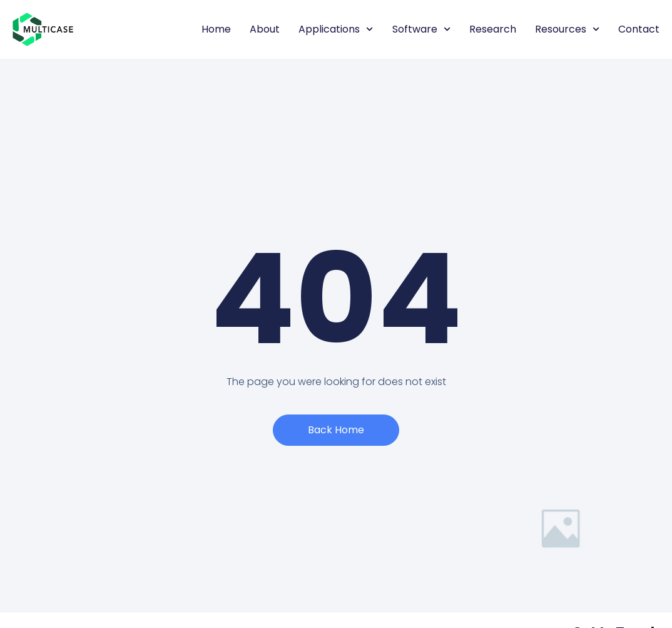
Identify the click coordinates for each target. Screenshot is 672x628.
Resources (567, 29)
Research (493, 29)
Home (216, 29)
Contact (639, 29)
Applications (336, 29)
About (265, 29)
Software (421, 29)
